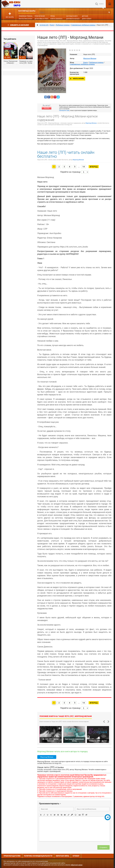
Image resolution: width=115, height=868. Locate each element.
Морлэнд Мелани (90, 58)
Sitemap (76, 856)
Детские (85, 16)
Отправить (103, 847)
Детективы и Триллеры (43, 19)
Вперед (94, 167)
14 (84, 167)
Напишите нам (64, 110)
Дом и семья (87, 19)
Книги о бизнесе (56, 19)
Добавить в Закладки (18, 25)
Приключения (40, 16)
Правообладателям (12, 856)
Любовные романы (26, 16)
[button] (41, 815)
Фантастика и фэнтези (27, 19)
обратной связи (77, 865)
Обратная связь (62, 856)
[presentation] (41, 815)
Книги (86, 63)
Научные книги (72, 16)
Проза (53, 16)
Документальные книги (75, 19)
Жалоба (46, 108)
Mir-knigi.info (18, 4)
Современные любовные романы (82, 64)
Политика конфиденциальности (38, 856)
